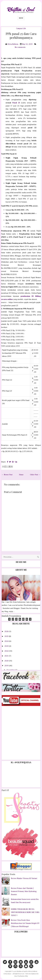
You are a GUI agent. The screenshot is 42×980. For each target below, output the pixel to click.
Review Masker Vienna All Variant (24, 878)
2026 (7, 631)
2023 (7, 646)
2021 (7, 656)
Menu (21, 18)
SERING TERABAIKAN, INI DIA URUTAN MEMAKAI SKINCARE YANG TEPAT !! (25, 912)
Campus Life (21, 28)
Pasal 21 (16, 103)
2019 (7, 666)
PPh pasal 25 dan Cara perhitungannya (21, 36)
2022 (7, 651)
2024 (7, 641)
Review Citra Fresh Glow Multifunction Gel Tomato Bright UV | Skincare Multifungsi (25, 923)
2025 (7, 636)
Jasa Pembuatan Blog (21, 976)
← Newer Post (7, 475)
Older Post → (35, 475)
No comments (20, 47)
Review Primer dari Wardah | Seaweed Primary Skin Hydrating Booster (24, 891)
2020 (7, 661)
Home (21, 475)
